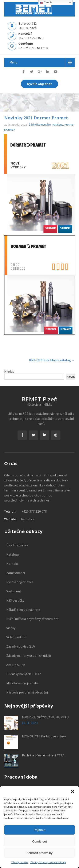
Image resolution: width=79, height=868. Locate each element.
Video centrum (17, 637)
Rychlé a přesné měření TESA (43, 755)
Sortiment (14, 591)
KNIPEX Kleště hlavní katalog (52, 360)
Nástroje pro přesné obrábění (27, 692)
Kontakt (12, 564)
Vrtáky (11, 628)
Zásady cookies (20, 862)
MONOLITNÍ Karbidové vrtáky (44, 736)
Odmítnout (39, 841)
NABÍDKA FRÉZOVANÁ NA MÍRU (45, 717)
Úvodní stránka (17, 545)
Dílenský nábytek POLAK (24, 674)
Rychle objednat (39, 84)
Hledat (9, 371)
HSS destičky (15, 600)
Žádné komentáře (40, 125)
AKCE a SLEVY (16, 665)
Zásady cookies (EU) (21, 646)
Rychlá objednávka (20, 582)
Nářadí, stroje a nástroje (23, 610)
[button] (73, 791)
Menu (13, 62)
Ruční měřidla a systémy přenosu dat (32, 619)
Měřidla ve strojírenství (22, 683)
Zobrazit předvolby (39, 853)
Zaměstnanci (16, 573)
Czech (46, 3)
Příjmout (40, 830)
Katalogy (58, 125)
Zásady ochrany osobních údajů (48, 862)
